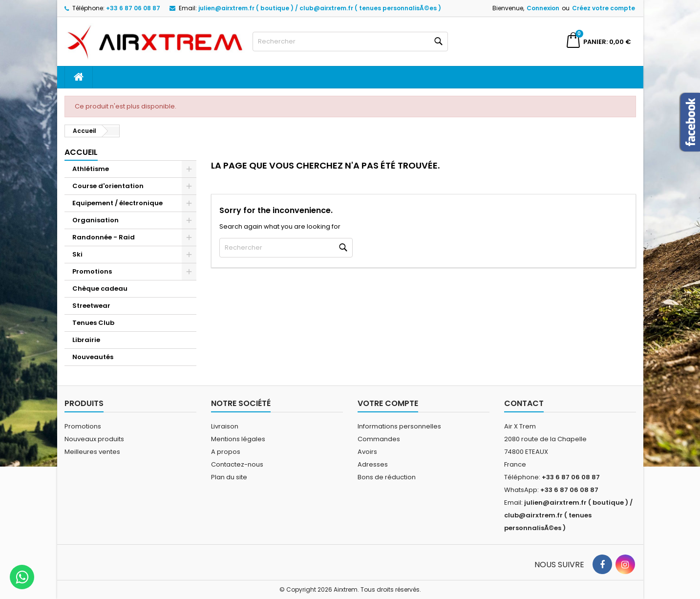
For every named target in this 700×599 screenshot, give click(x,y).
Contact (524, 403)
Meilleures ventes (92, 452)
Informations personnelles (399, 426)
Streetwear (91, 306)
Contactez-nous (237, 464)
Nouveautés (93, 357)
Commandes (379, 439)
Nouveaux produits (94, 439)
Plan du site (229, 477)
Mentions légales (238, 439)
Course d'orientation (108, 186)
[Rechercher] (350, 42)
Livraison (225, 426)
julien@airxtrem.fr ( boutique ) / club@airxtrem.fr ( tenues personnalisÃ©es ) (320, 8)
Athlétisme (91, 169)
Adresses (373, 464)
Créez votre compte (604, 8)
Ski (77, 254)
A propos (226, 452)
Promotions (92, 271)
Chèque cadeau (100, 289)
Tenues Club (93, 323)
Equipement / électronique (117, 203)
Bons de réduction (387, 477)
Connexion (543, 8)
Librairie (86, 340)
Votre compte (388, 403)
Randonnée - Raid (104, 237)
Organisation (95, 220)
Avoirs (367, 452)
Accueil (81, 152)
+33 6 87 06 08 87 (133, 8)
